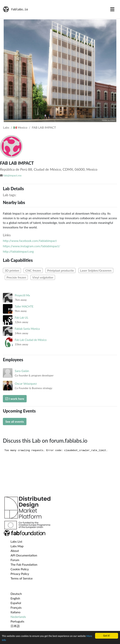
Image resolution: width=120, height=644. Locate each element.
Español (16, 603)
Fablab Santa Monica (27, 329)
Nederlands (18, 617)
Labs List (16, 541)
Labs (6, 127)
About (15, 551)
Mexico (20, 127)
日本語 (15, 626)
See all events (15, 421)
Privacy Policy (20, 574)
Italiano (16, 612)
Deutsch (16, 594)
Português (17, 621)
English (15, 598)
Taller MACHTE (24, 306)
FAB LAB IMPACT (44, 127)
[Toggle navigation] (112, 9)
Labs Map (17, 546)
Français (16, 607)
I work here (15, 399)
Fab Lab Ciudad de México (31, 340)
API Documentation (24, 555)
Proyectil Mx (22, 295)
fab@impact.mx (13, 175)
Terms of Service (22, 578)
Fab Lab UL (21, 318)
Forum (15, 560)
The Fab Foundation (24, 564)
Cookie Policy (20, 569)
